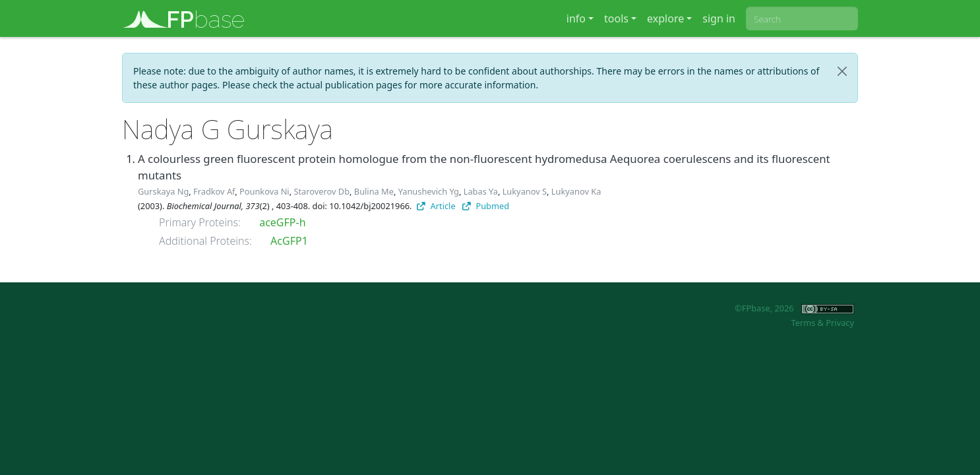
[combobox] (802, 18)
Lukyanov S (525, 191)
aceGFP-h (282, 222)
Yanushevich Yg (429, 191)
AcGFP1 (289, 241)
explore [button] (665, 18)
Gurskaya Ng (163, 191)
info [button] (576, 18)
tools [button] (616, 18)
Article (436, 206)
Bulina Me (374, 191)
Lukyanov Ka (576, 191)
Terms (803, 323)
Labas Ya (481, 191)
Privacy (840, 323)
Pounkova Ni (264, 191)
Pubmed (486, 206)
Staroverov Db (322, 191)
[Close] (842, 71)
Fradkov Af (214, 191)
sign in (719, 18)
